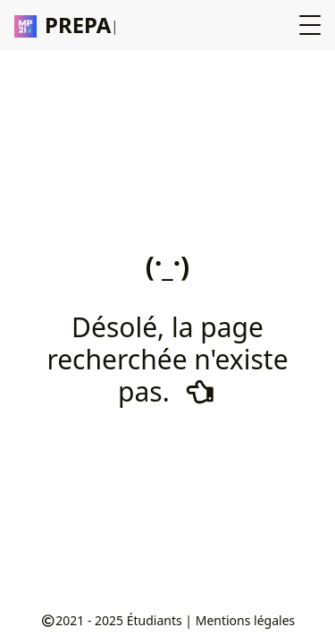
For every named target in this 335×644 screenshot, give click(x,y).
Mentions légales (246, 620)
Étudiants (155, 620)
